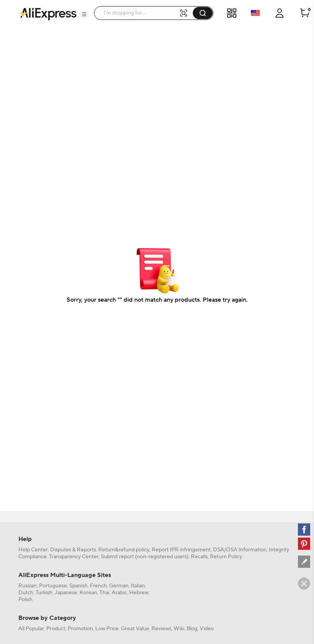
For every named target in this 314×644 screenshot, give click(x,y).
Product (56, 629)
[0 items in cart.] (305, 13)
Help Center (33, 550)
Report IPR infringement (181, 550)
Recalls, (200, 557)
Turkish (44, 593)
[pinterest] (304, 544)
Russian (28, 586)
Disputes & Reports (73, 550)
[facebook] (304, 530)
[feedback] (304, 562)
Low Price (107, 629)
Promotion (80, 629)
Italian (138, 586)
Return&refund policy (124, 550)
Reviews (161, 629)
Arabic (119, 593)
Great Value (135, 629)
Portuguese (53, 586)
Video (207, 629)
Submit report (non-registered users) (145, 557)
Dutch (26, 593)
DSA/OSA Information (240, 550)
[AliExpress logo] (48, 13)
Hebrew (139, 593)
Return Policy (226, 557)
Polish (25, 600)
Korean (88, 593)
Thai (104, 593)
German (119, 586)
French (98, 586)
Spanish (78, 586)
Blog (192, 629)
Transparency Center (74, 557)
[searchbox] (139, 13)
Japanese (66, 593)
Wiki (179, 629)
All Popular (31, 629)
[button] (84, 14)
